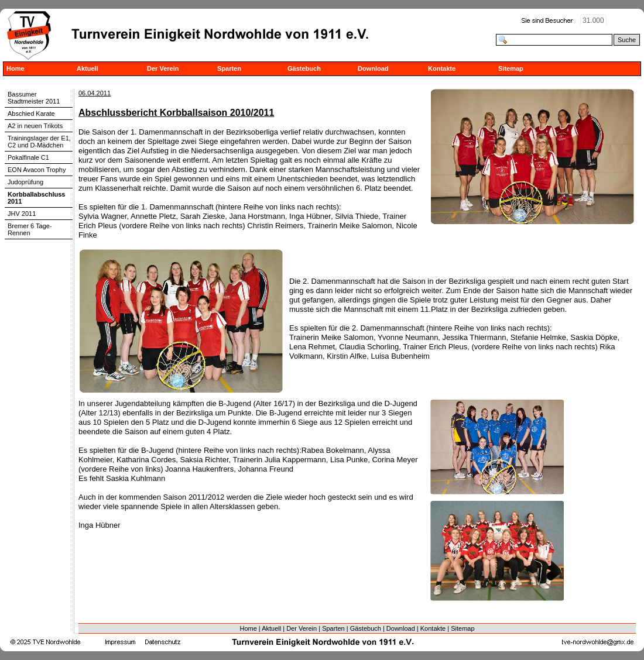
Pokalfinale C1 (28, 157)
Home (16, 68)
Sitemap (511, 68)
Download (373, 68)
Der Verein (163, 68)
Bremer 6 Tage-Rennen (30, 229)
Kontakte (442, 68)
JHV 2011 (22, 214)
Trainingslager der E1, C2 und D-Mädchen (39, 142)
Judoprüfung (25, 182)
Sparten (229, 68)
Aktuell (88, 68)
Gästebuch (304, 68)
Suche (627, 40)
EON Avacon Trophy (37, 170)
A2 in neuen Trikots (35, 126)
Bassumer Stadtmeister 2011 (34, 98)
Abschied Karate (31, 114)
